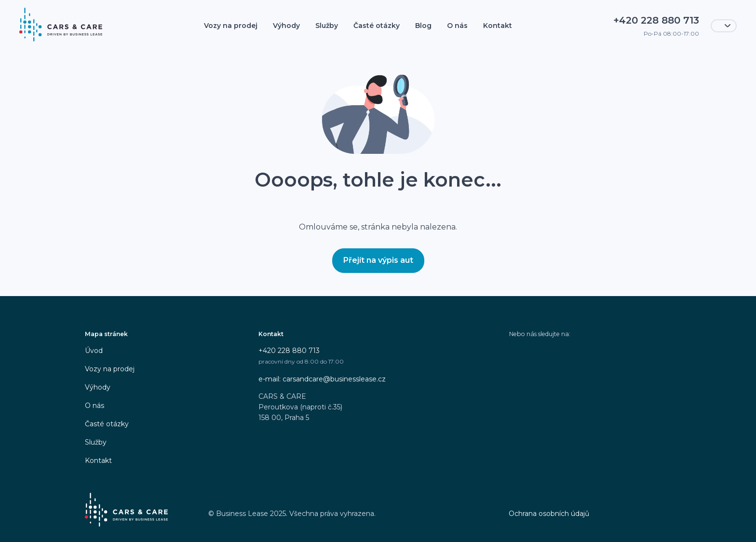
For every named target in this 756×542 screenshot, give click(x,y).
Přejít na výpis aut (378, 260)
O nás (457, 26)
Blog (423, 26)
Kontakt (498, 26)
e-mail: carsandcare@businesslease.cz (322, 379)
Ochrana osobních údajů (549, 514)
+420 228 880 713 (289, 351)
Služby (327, 26)
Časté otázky (377, 26)
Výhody (286, 26)
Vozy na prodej (231, 26)
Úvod (94, 351)
